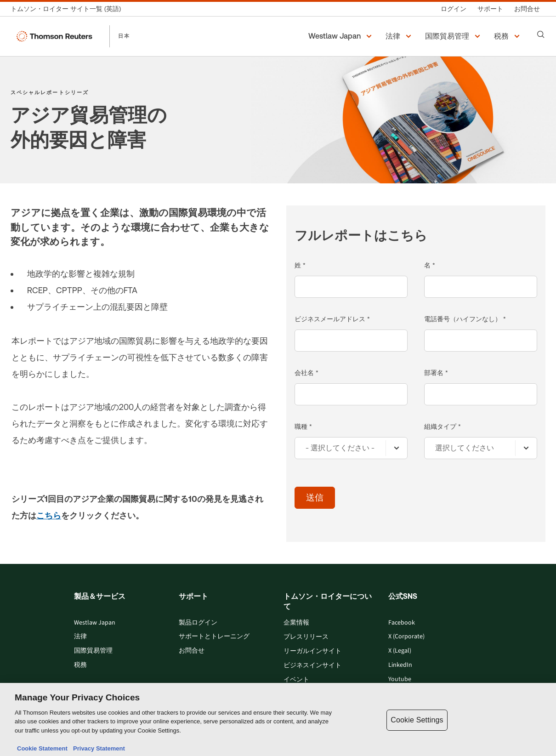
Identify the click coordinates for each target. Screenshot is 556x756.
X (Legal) (400, 651)
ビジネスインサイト (312, 666)
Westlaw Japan (95, 623)
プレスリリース (306, 637)
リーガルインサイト (312, 651)
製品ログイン (198, 623)
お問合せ (192, 651)
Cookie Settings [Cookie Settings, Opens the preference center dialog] (417, 735)
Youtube (400, 679)
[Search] (541, 34)
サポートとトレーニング (214, 637)
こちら (49, 515)
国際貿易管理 (93, 651)
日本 (124, 36)
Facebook (402, 623)
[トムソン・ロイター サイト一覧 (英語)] (68, 9)
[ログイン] (454, 9)
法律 (80, 637)
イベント (296, 680)
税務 (80, 665)
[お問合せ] (527, 9)
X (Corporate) (406, 637)
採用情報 (296, 694)
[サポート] (490, 9)
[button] (341, 36)
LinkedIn (400, 665)
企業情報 (296, 623)
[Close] (541, 734)
